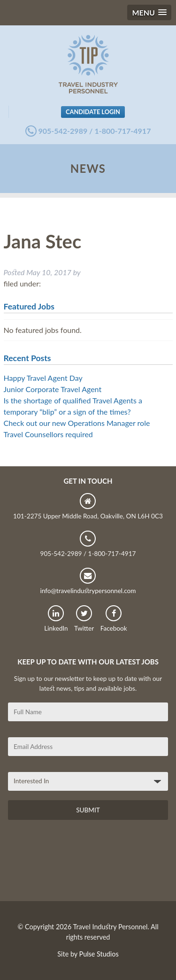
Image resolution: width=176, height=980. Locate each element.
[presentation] (79, 864)
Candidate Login (93, 112)
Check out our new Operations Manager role (77, 423)
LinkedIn (56, 619)
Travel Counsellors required (48, 434)
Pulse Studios (99, 954)
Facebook (114, 619)
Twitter (84, 619)
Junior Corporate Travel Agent (53, 389)
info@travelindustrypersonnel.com (88, 581)
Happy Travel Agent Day (43, 378)
